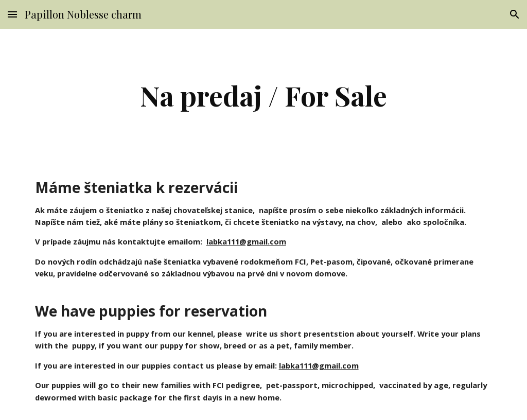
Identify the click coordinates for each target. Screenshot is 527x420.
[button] (12, 14)
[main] (263, 95)
